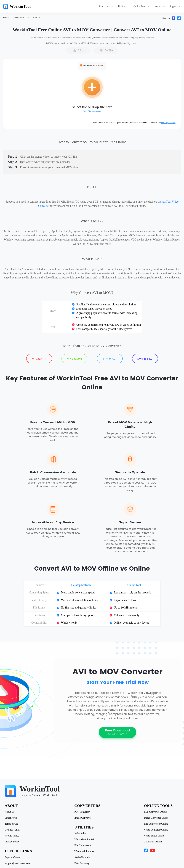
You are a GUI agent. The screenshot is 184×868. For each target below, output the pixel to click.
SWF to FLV (145, 359)
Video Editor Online (154, 836)
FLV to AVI (110, 359)
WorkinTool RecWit (84, 839)
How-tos (159, 6)
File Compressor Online (156, 824)
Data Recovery (82, 863)
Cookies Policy (12, 830)
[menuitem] (107, 6)
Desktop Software (81, 585)
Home (6, 18)
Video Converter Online (156, 830)
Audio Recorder (82, 857)
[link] (6, 18)
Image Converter (83, 818)
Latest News (11, 818)
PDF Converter (82, 812)
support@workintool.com (18, 863)
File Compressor (83, 845)
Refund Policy (12, 836)
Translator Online (153, 842)
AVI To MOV (34, 17)
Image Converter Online (156, 818)
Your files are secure (92, 111)
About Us (10, 812)
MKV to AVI (74, 359)
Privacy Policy (12, 842)
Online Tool (134, 585)
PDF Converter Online (155, 812)
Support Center (12, 857)
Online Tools (141, 6)
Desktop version (168, 123)
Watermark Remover (85, 851)
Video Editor (18, 18)
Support (175, 6)
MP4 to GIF (39, 359)
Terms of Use (11, 824)
